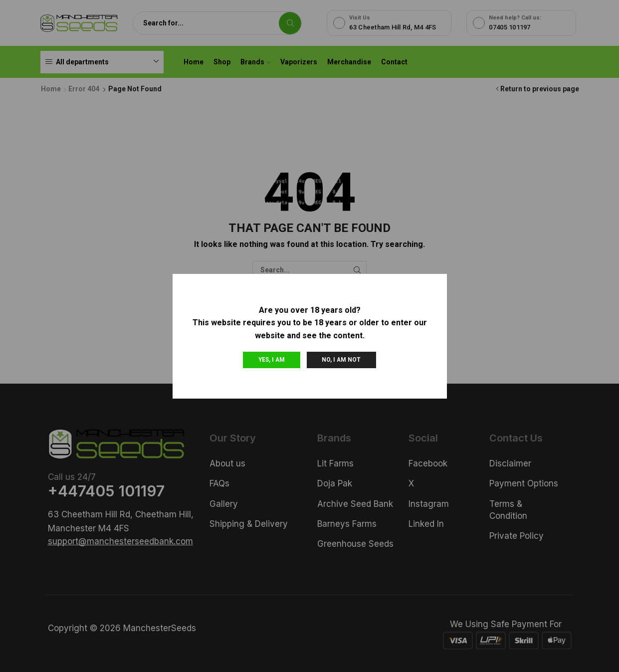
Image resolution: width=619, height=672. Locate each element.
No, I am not (341, 360)
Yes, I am (272, 360)
